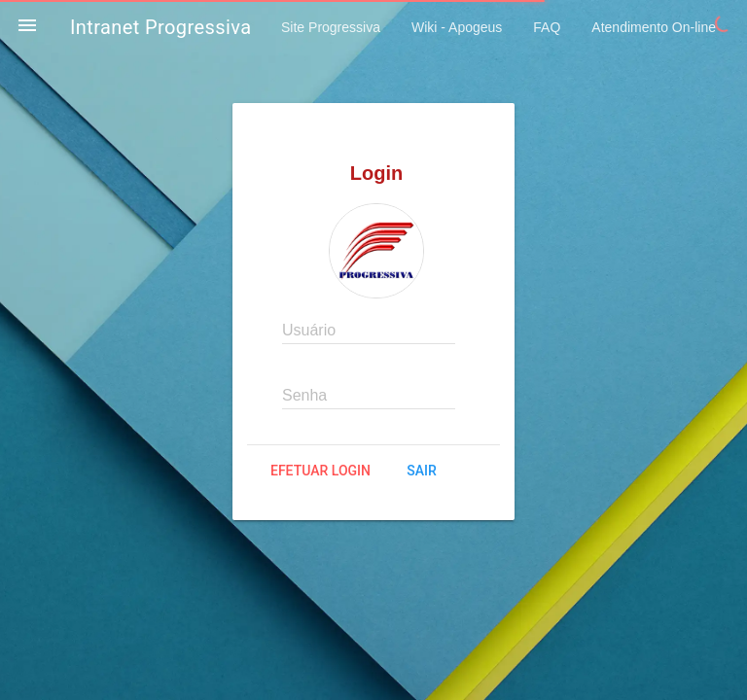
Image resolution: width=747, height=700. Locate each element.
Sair (421, 471)
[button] (27, 27)
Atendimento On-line (654, 27)
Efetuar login (320, 471)
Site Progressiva (331, 27)
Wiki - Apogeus (457, 27)
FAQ (547, 27)
